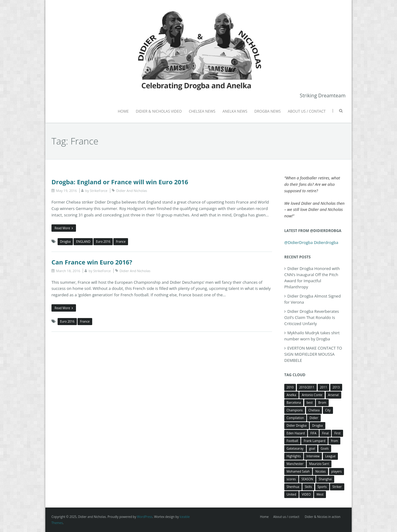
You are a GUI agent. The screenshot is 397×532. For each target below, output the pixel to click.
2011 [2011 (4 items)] (324, 387)
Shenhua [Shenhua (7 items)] (293, 487)
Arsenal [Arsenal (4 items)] (333, 395)
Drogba (65, 242)
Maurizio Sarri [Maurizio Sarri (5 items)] (319, 464)
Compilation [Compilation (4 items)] (295, 418)
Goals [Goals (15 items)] (325, 448)
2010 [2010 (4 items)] (290, 387)
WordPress (145, 517)
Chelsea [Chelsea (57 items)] (314, 410)
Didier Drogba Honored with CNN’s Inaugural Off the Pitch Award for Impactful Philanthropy (312, 278)
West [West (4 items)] (320, 494)
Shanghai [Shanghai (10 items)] (325, 479)
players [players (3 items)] (337, 471)
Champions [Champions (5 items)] (295, 410)
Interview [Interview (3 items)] (313, 456)
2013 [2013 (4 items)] (336, 387)
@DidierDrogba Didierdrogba (311, 242)
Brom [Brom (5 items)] (322, 403)
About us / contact (286, 517)
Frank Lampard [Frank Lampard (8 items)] (314, 441)
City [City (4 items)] (328, 410)
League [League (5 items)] (331, 456)
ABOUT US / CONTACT (306, 111)
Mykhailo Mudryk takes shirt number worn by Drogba (312, 336)
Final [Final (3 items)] (325, 433)
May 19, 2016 (66, 191)
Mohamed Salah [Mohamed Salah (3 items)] (298, 471)
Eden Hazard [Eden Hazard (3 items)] (296, 433)
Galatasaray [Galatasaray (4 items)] (295, 448)
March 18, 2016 (68, 271)
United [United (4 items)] (291, 494)
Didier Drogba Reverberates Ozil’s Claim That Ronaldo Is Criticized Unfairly (312, 317)
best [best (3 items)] (310, 403)
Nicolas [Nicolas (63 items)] (320, 471)
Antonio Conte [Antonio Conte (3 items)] (312, 395)
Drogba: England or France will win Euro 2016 (120, 182)
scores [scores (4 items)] (291, 479)
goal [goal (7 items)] (312, 448)
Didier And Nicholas (132, 191)
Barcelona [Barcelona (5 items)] (294, 403)
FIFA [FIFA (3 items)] (313, 433)
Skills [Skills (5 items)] (308, 487)
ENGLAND (83, 242)
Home (264, 517)
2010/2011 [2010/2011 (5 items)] (307, 387)
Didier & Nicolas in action (323, 517)
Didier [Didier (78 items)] (314, 418)
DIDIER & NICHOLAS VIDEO (159, 111)
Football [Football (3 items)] (292, 441)
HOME (123, 111)
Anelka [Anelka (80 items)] (291, 395)
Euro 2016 (103, 242)
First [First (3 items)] (337, 433)
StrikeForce (98, 191)
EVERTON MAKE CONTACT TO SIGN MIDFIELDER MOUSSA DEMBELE (313, 354)
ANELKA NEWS (235, 111)
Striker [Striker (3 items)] (337, 487)
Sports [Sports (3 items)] (322, 487)
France (121, 242)
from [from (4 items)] (334, 441)
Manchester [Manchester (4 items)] (295, 464)
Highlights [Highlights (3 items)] (294, 456)
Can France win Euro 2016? (92, 262)
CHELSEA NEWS (202, 111)
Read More (64, 228)
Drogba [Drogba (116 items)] (317, 425)
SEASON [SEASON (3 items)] (307, 479)
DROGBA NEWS (267, 111)
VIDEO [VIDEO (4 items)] (306, 494)
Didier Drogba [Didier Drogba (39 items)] (297, 425)
